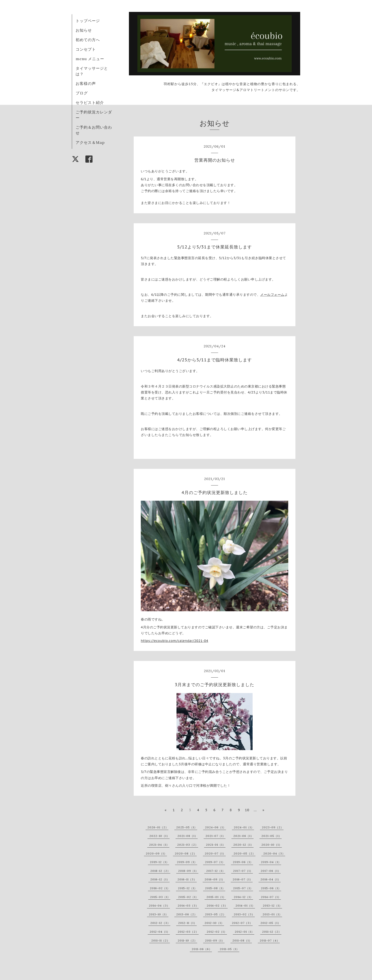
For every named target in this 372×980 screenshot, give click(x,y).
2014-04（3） (159, 905)
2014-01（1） (245, 905)
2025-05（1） (187, 827)
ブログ (82, 93)
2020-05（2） (245, 853)
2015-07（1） (243, 888)
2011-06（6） (202, 949)
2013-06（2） (187, 914)
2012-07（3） (242, 923)
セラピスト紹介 (90, 102)
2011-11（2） (161, 940)
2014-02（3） (217, 905)
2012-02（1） (217, 932)
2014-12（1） (243, 897)
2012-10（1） (214, 923)
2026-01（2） (158, 827)
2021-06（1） (243, 836)
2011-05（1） (230, 949)
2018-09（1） (188, 871)
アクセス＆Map (90, 142)
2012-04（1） (160, 932)
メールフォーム (272, 295)
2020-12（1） (243, 845)
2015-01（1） (216, 897)
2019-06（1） (243, 862)
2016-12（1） (160, 879)
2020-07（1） (215, 853)
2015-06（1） (271, 888)
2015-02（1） (188, 897)
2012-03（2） (188, 932)
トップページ (88, 21)
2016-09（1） (215, 879)
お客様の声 (86, 83)
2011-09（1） (215, 940)
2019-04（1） (271, 862)
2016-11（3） (187, 879)
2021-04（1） (159, 845)
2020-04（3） (274, 853)
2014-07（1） (271, 897)
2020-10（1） (272, 845)
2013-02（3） (244, 914)
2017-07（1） (243, 871)
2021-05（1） (272, 836)
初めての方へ (88, 40)
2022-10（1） (159, 836)
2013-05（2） (215, 914)
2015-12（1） (188, 888)
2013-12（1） (272, 905)
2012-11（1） (187, 923)
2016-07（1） (243, 879)
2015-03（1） (160, 897)
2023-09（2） (273, 827)
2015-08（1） (215, 888)
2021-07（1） (215, 836)
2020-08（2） (186, 853)
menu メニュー (92, 59)
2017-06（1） (271, 871)
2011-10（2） (187, 940)
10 (247, 810)
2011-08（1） (242, 940)
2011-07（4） (270, 940)
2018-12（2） (160, 871)
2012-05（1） (271, 923)
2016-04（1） (271, 879)
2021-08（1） (188, 836)
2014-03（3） (188, 905)
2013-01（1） (272, 914)
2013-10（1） (159, 914)
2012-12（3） (160, 923)
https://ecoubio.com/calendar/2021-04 (174, 641)
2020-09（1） (156, 853)
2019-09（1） (187, 862)
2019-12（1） (159, 862)
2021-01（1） (216, 845)
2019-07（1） (215, 862)
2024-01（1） (244, 827)
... (255, 810)
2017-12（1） (216, 871)
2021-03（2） (188, 845)
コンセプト (86, 49)
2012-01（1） (245, 932)
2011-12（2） (272, 932)
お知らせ (84, 30)
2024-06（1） (215, 827)
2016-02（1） (160, 888)
